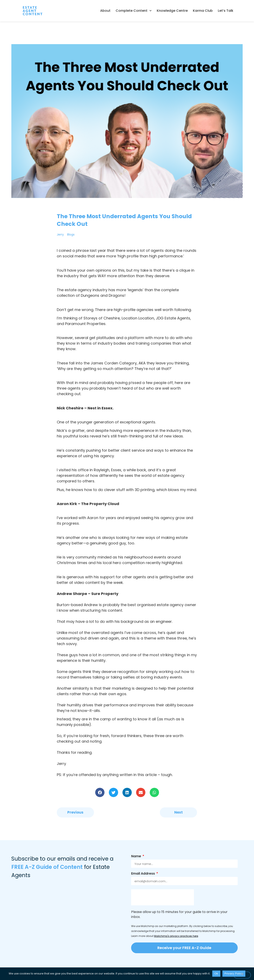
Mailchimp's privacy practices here (176, 936)
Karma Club (203, 11)
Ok (216, 974)
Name (136, 857)
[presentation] (163, 897)
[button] (100, 792)
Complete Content (134, 11)
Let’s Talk (226, 11)
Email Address (143, 874)
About (105, 11)
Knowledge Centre (172, 11)
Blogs (71, 234)
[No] (242, 975)
